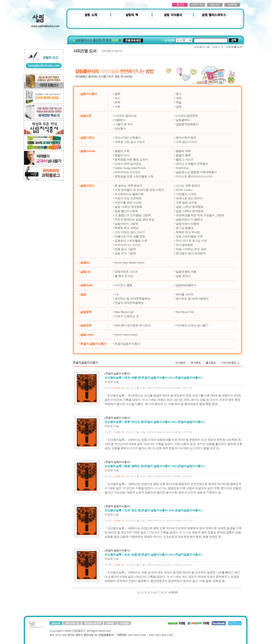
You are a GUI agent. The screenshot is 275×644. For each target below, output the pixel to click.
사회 (117, 107)
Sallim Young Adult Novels (130, 168)
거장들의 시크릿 (186, 194)
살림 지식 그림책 (125, 253)
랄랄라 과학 (183, 151)
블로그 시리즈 (185, 160)
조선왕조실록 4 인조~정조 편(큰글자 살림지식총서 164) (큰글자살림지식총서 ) (153, 510)
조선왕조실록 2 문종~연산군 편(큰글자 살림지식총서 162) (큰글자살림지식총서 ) (155, 422)
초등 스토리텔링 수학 (189, 236)
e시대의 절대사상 (125, 116)
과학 (179, 98)
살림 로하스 (183, 276)
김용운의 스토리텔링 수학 (131, 241)
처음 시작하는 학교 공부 (191, 249)
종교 (179, 94)
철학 (117, 94)
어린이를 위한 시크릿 (128, 203)
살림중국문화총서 (187, 124)
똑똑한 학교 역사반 (188, 232)
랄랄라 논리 (122, 155)
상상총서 (120, 128)
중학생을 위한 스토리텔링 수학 (134, 176)
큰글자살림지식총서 (127, 344)
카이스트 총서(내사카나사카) (194, 176)
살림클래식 (183, 120)
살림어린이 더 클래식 (189, 220)
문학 (117, 102)
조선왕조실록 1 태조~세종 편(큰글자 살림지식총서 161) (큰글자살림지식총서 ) (153, 378)
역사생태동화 (184, 245)
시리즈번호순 (231, 363)
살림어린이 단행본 (188, 224)
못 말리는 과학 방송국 (128, 186)
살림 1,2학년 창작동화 (190, 207)
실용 (179, 107)
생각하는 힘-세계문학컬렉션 (132, 299)
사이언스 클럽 (123, 285)
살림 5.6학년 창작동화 (128, 207)
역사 (117, 98)
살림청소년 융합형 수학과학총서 (196, 172)
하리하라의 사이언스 (128, 172)
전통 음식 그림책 (125, 249)
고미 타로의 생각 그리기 (130, 232)
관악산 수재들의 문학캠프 (192, 164)
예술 (179, 102)
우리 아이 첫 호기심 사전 (191, 241)
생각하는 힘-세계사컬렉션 (192, 299)
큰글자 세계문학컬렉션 (129, 303)
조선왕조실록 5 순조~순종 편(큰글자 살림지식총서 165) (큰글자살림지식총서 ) (153, 555)
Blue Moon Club (124, 312)
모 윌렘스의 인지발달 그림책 (133, 215)
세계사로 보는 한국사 (189, 198)
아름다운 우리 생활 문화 (130, 236)
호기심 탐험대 (185, 228)
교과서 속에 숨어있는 (128, 164)
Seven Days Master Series (129, 263)
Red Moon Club (185, 312)
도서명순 (180, 363)
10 (169, 592)
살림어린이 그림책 (126, 224)
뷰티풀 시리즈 (185, 294)
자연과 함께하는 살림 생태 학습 (134, 220)
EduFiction (182, 168)
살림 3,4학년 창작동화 (190, 211)
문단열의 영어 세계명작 (191, 253)
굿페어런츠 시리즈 (126, 272)
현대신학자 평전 (186, 138)
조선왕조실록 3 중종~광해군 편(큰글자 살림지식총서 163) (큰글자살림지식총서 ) (155, 466)
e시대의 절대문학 (187, 116)
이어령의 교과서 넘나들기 (192, 325)
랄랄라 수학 (122, 151)
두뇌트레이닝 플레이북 (129, 194)
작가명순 (196, 363)
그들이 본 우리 (124, 124)
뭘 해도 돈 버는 (124, 276)
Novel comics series (126, 335)
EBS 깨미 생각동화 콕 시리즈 (133, 325)
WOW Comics (184, 190)
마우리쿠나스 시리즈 (128, 245)
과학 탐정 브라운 (186, 203)
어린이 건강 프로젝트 (128, 198)
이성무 (109, 382)
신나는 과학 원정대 (188, 186)
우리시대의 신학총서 (128, 138)
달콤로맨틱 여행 (186, 272)
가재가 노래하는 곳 (127, 316)
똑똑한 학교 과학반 (127, 228)
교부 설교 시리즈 (186, 142)
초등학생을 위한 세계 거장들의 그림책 (200, 215)
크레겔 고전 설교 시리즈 (130, 142)
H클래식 (120, 120)
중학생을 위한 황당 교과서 (131, 160)
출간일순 (211, 363)
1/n (116, 294)
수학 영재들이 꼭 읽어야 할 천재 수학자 (139, 190)
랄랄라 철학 (183, 155)
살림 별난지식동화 (126, 211)
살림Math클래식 (186, 285)
